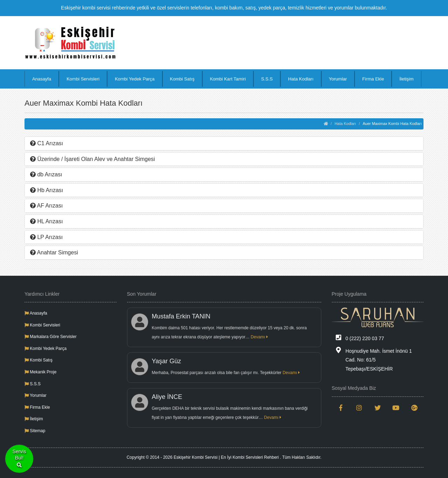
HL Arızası (47, 221)
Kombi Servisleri (83, 79)
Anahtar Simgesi (54, 252)
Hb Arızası (47, 190)
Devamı (259, 337)
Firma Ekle (373, 79)
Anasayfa (42, 79)
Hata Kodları (301, 79)
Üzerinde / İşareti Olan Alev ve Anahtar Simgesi (93, 159)
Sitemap (35, 431)
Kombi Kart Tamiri (228, 79)
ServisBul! (19, 459)
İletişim (406, 79)
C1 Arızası (47, 143)
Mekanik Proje (40, 372)
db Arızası (46, 174)
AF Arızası (46, 206)
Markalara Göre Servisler (51, 337)
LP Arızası (46, 237)
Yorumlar (338, 79)
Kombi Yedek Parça (135, 79)
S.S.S (267, 79)
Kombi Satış (182, 79)
